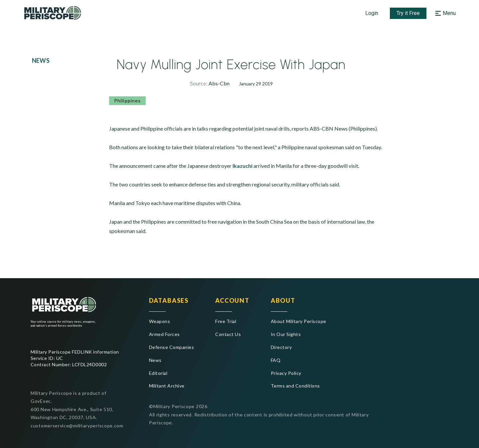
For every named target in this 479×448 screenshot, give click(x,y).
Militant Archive (167, 386)
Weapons (160, 321)
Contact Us (228, 334)
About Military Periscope (299, 321)
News (155, 360)
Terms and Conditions (295, 386)
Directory (281, 347)
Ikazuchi (242, 166)
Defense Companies (171, 347)
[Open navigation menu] (445, 13)
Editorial (158, 373)
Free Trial (226, 321)
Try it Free (408, 13)
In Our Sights (286, 334)
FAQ (276, 360)
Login (372, 13)
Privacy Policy (286, 373)
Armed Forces (164, 334)
